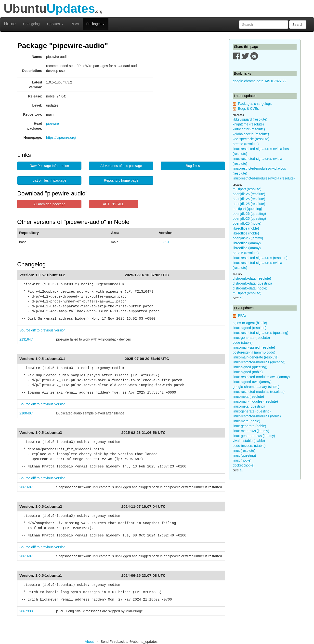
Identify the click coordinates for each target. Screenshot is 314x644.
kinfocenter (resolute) (249, 129)
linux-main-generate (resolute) (256, 357)
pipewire (52, 123)
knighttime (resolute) (248, 124)
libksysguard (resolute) (250, 119)
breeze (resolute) (246, 144)
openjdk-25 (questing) (249, 219)
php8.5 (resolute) (246, 253)
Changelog (31, 24)
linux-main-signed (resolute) (254, 347)
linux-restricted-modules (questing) (259, 362)
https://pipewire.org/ (61, 137)
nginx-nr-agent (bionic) (250, 323)
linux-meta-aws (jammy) (251, 431)
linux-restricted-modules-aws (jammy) (261, 377)
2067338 (26, 611)
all (241, 298)
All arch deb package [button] (49, 204)
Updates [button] (55, 24)
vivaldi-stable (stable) (249, 441)
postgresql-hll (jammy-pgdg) (254, 352)
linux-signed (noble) (248, 372)
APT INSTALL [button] (113, 204)
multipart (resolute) (247, 189)
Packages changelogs (255, 104)
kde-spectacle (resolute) (251, 139)
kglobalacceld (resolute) (251, 134)
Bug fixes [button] (193, 166)
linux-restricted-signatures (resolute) (260, 258)
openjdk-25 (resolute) (249, 199)
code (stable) (243, 343)
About (89, 642)
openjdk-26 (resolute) (249, 194)
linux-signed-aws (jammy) (252, 382)
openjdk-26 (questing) (249, 214)
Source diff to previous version (42, 330)
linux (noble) (242, 460)
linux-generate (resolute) (251, 338)
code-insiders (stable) (249, 446)
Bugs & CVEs (248, 109)
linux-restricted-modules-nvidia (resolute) (264, 178)
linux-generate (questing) (252, 411)
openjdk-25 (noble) (247, 223)
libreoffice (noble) (246, 228)
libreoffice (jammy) (247, 243)
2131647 (26, 339)
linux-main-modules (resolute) (255, 401)
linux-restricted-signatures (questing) (261, 333)
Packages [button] (96, 24)
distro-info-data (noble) (250, 288)
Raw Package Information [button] (49, 166)
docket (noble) (244, 465)
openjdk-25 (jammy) (248, 238)
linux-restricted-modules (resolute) (259, 392)
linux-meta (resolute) (249, 397)
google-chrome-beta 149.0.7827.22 (260, 81)
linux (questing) (244, 455)
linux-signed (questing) (250, 367)
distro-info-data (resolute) (252, 278)
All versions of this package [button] (121, 166)
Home (10, 24)
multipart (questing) (248, 209)
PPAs (75, 24)
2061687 (26, 487)
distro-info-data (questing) (252, 283)
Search (298, 25)
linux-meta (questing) (249, 406)
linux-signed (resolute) (250, 328)
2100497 (26, 413)
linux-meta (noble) (247, 421)
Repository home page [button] (121, 180)
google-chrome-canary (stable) (256, 387)
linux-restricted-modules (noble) (257, 416)
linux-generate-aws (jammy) (254, 436)
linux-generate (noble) (249, 426)
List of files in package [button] (49, 180)
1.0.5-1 (164, 242)
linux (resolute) (244, 451)
